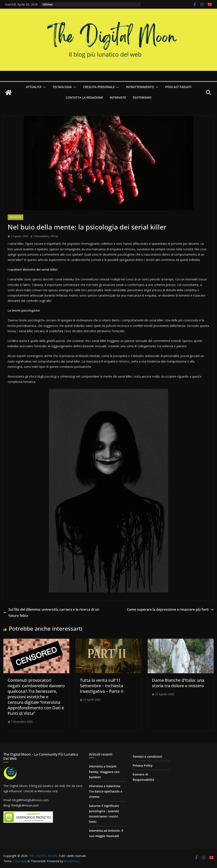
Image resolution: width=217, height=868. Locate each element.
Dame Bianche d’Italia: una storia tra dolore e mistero (178, 683)
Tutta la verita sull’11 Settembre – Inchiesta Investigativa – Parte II (102, 686)
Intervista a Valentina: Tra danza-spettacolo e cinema (106, 791)
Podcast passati (178, 87)
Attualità (34, 87)
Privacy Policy (143, 765)
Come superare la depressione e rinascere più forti (170, 609)
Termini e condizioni (147, 757)
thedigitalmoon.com (25, 805)
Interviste (118, 97)
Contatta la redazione (84, 97)
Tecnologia (62, 87)
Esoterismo (142, 97)
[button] (44, 87)
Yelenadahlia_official (46, 236)
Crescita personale (99, 87)
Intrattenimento (140, 87)
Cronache (15, 217)
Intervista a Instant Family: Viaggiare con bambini (104, 772)
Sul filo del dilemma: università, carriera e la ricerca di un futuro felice (51, 612)
